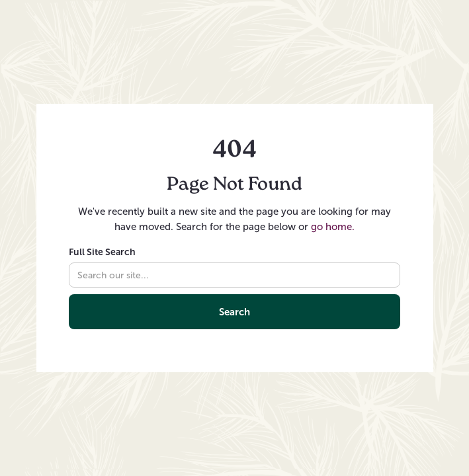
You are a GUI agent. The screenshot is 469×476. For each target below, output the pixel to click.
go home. (333, 227)
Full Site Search (102, 252)
